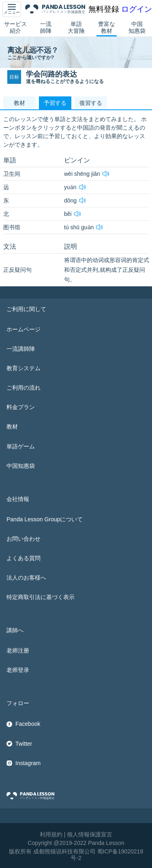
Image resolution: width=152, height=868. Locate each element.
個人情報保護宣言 (90, 834)
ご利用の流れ (24, 388)
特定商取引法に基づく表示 (41, 597)
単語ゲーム (21, 446)
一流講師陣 (21, 349)
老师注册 (18, 650)
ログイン (137, 9)
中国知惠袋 (137, 27)
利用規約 (51, 834)
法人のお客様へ (26, 578)
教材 (12, 427)
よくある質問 (24, 558)
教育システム (24, 368)
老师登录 (18, 670)
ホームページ (24, 329)
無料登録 (104, 9)
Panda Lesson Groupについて (45, 519)
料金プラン (21, 407)
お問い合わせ (24, 539)
